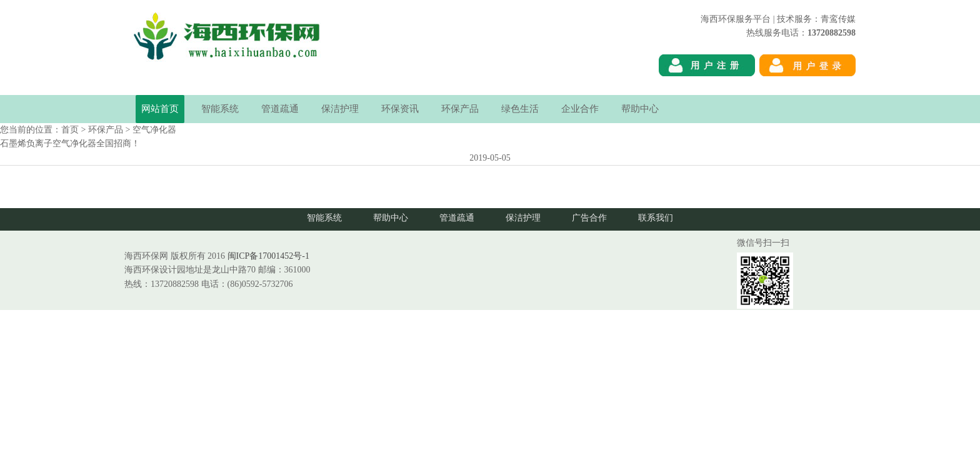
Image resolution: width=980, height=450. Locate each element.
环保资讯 (400, 109)
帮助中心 (640, 109)
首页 (70, 130)
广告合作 (589, 218)
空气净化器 (154, 130)
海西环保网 (834, 88)
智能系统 (220, 109)
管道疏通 (280, 109)
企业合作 (580, 109)
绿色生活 (520, 109)
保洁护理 (340, 109)
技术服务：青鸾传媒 (816, 19)
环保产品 (460, 109)
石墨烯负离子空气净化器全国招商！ (70, 143)
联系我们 (656, 218)
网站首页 (160, 109)
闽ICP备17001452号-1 (268, 256)
